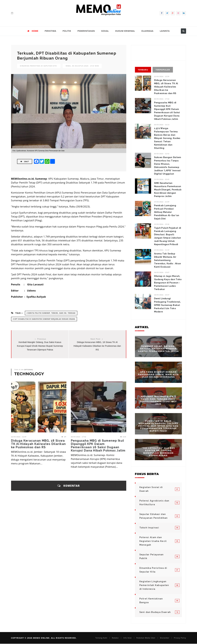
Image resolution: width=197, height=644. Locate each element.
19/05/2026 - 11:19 (162, 250)
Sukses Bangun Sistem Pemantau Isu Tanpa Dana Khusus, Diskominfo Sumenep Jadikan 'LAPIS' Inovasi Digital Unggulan (168, 166)
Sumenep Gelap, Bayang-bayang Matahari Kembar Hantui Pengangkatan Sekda (158, 349)
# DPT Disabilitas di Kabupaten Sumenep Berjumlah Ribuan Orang (44, 319)
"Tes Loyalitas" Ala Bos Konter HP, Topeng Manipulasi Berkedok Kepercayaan (158, 452)
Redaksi (115, 638)
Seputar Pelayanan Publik (152, 556)
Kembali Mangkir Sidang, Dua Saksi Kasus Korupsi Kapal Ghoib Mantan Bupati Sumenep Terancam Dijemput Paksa (40, 346)
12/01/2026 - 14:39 (159, 342)
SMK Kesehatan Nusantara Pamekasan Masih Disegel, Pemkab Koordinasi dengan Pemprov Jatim (168, 190)
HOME (33, 31)
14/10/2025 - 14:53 (159, 367)
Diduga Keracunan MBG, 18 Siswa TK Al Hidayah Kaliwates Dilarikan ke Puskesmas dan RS (97, 346)
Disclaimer (165, 638)
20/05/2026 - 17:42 (79, 437)
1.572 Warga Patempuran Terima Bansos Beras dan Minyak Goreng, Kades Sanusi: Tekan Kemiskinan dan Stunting (167, 138)
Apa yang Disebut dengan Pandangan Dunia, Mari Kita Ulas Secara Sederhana (158, 374)
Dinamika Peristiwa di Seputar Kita (38, 66)
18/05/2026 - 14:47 (162, 295)
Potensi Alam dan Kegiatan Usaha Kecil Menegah (153, 541)
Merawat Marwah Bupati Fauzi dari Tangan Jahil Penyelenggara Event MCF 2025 (158, 400)
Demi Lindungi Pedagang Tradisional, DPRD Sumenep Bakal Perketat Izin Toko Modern (167, 305)
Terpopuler (163, 70)
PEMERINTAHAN (86, 31)
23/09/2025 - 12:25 (159, 392)
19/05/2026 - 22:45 (162, 179)
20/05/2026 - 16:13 (162, 125)
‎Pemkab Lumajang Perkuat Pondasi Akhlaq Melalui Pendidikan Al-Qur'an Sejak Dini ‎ (167, 212)
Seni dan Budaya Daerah (155, 612)
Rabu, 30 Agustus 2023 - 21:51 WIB (82, 66)
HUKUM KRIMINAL (125, 31)
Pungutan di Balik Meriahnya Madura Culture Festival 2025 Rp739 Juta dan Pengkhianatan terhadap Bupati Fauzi (158, 426)
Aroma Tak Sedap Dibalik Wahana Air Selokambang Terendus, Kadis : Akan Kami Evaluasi (168, 260)
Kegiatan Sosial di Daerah (151, 489)
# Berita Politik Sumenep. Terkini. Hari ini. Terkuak (51, 313)
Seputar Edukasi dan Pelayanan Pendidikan (154, 516)
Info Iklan (128, 638)
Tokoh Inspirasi (149, 528)
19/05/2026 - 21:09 (162, 202)
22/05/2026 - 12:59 (19, 437)
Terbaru (143, 70)
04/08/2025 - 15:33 (159, 443)
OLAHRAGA (147, 31)
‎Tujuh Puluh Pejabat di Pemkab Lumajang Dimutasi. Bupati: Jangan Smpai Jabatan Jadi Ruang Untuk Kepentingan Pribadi (168, 236)
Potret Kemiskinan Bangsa (151, 601)
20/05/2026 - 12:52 (162, 154)
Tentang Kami (101, 638)
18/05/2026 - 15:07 (162, 272)
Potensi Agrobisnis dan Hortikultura (154, 503)
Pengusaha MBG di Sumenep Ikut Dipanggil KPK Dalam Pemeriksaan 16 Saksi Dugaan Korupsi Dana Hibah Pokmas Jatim (98, 446)
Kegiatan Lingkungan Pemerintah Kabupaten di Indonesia (154, 585)
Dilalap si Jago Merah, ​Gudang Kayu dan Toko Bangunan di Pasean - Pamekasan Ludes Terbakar (168, 283)
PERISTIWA (50, 31)
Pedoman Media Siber (146, 638)
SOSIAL (105, 31)
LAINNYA (165, 31)
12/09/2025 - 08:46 (159, 417)
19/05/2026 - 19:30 (162, 224)
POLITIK (67, 31)
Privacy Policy (180, 638)
